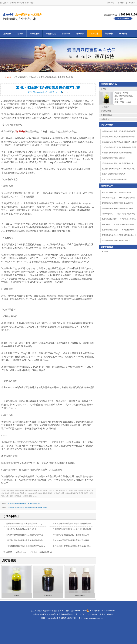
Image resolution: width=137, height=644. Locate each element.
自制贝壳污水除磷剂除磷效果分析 (114, 179)
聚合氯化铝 (51, 34)
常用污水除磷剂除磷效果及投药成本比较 (117, 153)
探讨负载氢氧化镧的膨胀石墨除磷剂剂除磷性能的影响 (29, 535)
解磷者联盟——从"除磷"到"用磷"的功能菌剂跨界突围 (119, 224)
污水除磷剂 (48, 596)
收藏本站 (111, 3)
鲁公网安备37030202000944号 (102, 611)
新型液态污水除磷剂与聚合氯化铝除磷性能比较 (27, 540)
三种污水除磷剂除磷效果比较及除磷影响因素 (24, 504)
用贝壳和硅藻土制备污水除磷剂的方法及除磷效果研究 (28, 508)
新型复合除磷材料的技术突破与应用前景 (117, 192)
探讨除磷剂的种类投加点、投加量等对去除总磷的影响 (76, 535)
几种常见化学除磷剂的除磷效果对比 (22, 529)
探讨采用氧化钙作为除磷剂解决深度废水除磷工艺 (74, 546)
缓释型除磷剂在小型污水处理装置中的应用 (118, 163)
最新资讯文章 (107, 186)
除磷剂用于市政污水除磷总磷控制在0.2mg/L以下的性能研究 (32, 524)
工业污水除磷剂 (107, 115)
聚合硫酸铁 (35, 34)
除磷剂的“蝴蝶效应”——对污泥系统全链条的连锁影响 (119, 219)
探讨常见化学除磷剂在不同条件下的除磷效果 (72, 524)
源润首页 (7, 34)
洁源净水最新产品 (109, 84)
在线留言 (121, 3)
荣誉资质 (80, 34)
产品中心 (66, 34)
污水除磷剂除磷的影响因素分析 (114, 158)
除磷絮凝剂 (105, 119)
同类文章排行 (107, 125)
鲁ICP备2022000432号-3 (76, 611)
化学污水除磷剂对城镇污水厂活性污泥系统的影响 (119, 169)
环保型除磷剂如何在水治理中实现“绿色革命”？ (119, 235)
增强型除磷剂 (80, 596)
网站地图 (132, 3)
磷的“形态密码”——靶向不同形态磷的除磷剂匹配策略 (119, 214)
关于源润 (109, 34)
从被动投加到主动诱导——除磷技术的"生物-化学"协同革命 (119, 230)
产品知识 (33, 77)
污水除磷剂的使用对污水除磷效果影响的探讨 (72, 529)
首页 (15, 77)
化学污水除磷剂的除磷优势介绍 (114, 174)
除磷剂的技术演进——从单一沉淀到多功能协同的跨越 (119, 198)
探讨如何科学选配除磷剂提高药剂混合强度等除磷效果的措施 (79, 540)
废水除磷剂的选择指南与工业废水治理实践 (118, 203)
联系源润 (123, 34)
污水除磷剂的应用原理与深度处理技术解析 (118, 208)
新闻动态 (95, 34)
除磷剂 (20, 34)
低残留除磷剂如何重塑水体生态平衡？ (116, 240)
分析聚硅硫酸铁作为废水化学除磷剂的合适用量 (27, 546)
